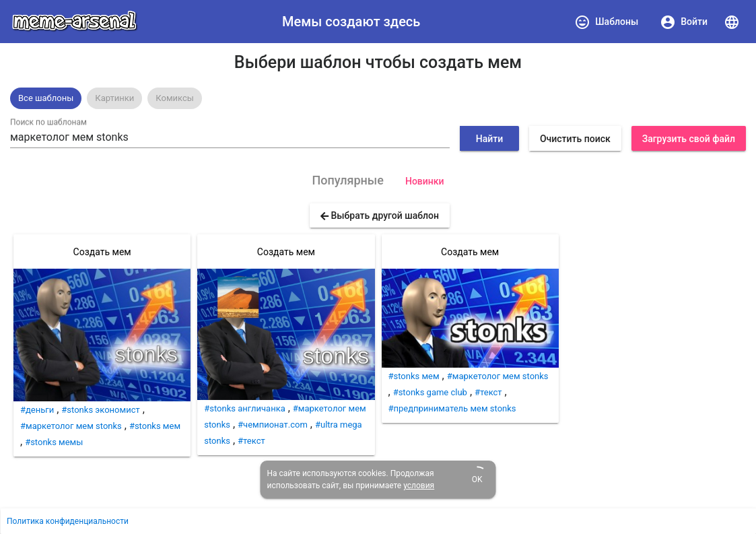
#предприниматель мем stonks (452, 408)
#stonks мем (155, 426)
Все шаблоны (46, 98)
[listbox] (378, 98)
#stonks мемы (54, 442)
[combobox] (230, 137)
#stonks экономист (100, 410)
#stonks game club (430, 392)
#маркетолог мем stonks (71, 426)
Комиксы (175, 98)
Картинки (114, 98)
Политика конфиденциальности (68, 521)
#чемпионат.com (273, 425)
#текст (251, 441)
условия (419, 486)
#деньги (37, 410)
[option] (46, 98)
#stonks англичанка (245, 408)
